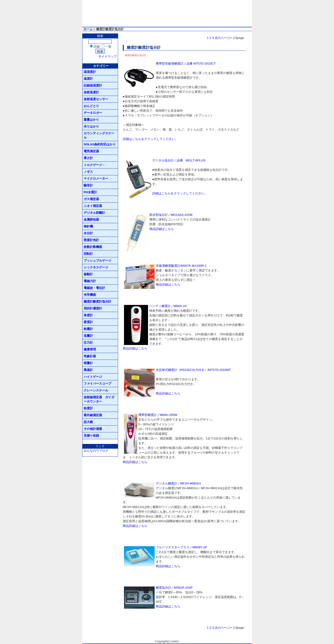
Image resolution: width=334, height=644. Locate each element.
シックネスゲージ (96, 267)
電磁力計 (90, 281)
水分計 (88, 233)
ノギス (88, 172)
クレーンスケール (96, 390)
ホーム (88, 29)
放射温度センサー (96, 99)
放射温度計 (91, 92)
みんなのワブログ (96, 451)
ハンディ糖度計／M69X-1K (168, 306)
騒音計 (88, 185)
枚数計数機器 (93, 247)
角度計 (88, 315)
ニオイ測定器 (93, 206)
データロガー (93, 113)
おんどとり (91, 106)
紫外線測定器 (93, 415)
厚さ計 (88, 158)
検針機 (88, 226)
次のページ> (223, 38)
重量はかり (91, 120)
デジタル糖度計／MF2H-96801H (178, 483)
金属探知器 (91, 219)
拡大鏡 (88, 422)
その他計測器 (93, 429)
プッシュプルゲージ (97, 260)
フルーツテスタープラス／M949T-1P (181, 547)
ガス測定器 (91, 199)
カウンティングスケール (99, 135)
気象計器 (90, 356)
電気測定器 (91, 151)
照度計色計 (91, 240)
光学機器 (90, 295)
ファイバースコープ (97, 384)
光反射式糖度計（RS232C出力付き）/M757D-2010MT (193, 370)
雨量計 (88, 363)
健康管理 (90, 349)
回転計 (88, 254)
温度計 (88, 79)
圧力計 (88, 343)
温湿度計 (90, 72)
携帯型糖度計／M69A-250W (158, 415)
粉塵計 (88, 329)
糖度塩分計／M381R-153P (174, 588)
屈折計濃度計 (93, 308)
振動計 (88, 274)
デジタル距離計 (94, 213)
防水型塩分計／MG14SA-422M (171, 215)
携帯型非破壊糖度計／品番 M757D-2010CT (186, 64)
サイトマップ (107, 56)
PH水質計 (91, 192)
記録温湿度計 (93, 85)
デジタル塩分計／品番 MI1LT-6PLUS (179, 160)
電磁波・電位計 (94, 288)
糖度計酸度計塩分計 (97, 301)
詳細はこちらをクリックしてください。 (150, 139)
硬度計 (88, 322)
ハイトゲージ (93, 377)
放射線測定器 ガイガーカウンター (99, 399)
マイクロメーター (96, 178)
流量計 (88, 336)
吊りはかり (91, 126)
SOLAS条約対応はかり (100, 144)
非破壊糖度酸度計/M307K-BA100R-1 (181, 266)
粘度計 (88, 408)
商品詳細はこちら (162, 229)
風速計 (88, 370)
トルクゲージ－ (94, 165)
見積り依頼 (91, 436)
